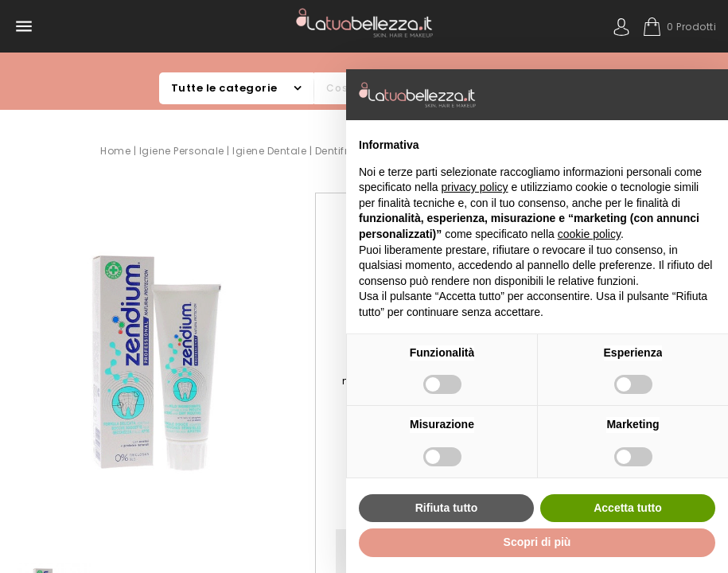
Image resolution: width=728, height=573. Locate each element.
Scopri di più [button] (537, 542)
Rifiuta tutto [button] (447, 508)
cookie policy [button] (589, 234)
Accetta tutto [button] (628, 508)
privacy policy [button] (475, 187)
